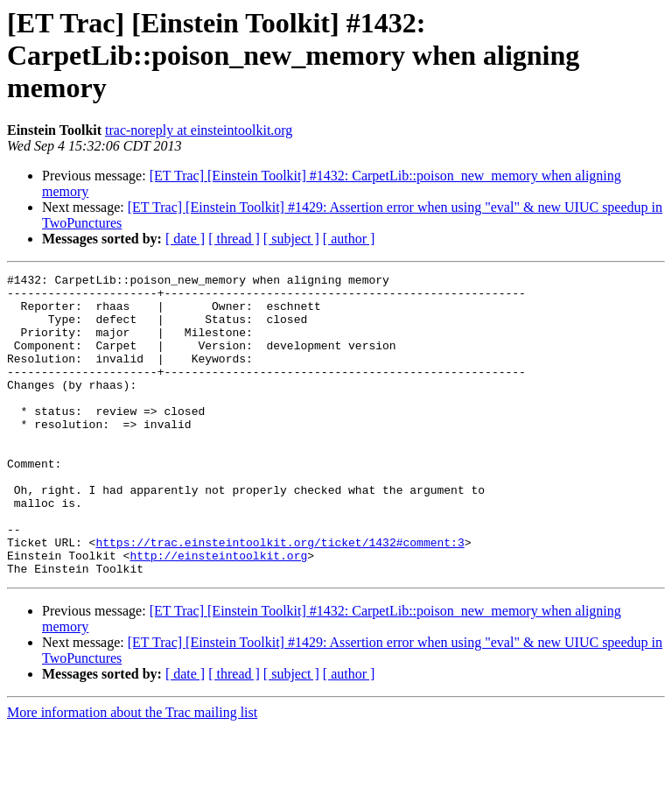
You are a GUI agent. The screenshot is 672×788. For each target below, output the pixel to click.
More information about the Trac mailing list (132, 773)
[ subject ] (291, 239)
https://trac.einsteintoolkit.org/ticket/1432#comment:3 (280, 597)
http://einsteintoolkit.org (218, 613)
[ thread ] (234, 239)
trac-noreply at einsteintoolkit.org (199, 130)
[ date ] (185, 239)
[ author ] (349, 239)
